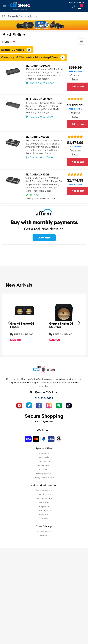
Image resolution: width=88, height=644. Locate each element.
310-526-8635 (77, 3)
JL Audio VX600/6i (38, 137)
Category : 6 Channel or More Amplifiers (33, 58)
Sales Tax (44, 535)
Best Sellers (44, 469)
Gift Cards (44, 502)
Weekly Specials (44, 473)
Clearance (44, 453)
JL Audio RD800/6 (38, 66)
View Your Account (44, 490)
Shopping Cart (44, 494)
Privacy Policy (44, 531)
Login (73, 7)
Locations (44, 515)
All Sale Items (44, 465)
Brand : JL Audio (17, 50)
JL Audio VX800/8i (38, 174)
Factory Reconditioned (44, 478)
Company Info (44, 510)
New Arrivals (44, 461)
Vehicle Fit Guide (44, 498)
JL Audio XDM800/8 (39, 99)
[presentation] (9, 323)
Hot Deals (44, 457)
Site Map (44, 519)
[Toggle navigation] (5, 7)
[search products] (45, 16)
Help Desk (44, 506)
